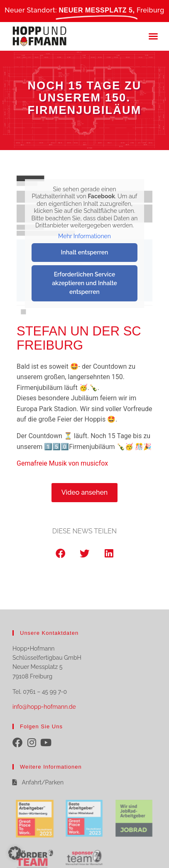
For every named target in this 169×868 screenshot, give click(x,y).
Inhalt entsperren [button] (85, 252)
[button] (153, 36)
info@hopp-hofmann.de (44, 707)
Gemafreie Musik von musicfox (62, 463)
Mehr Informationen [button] (84, 236)
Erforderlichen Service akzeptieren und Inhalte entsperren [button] (84, 283)
